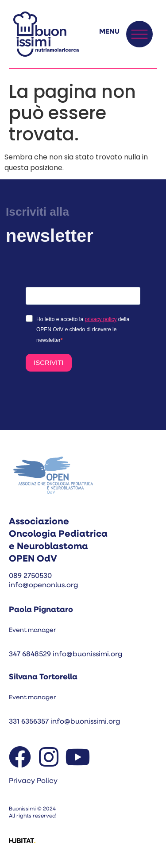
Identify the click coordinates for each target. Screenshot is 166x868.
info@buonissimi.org (87, 655)
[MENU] (139, 34)
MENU (109, 32)
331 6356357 (30, 722)
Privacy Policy (33, 781)
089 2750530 (30, 576)
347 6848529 (30, 655)
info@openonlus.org (43, 585)
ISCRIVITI (49, 362)
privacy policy (100, 319)
